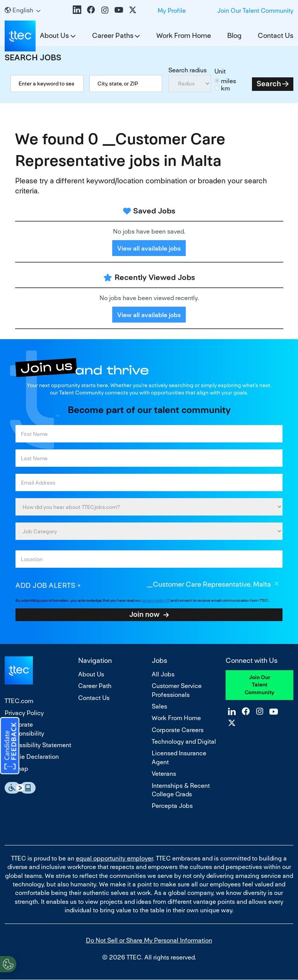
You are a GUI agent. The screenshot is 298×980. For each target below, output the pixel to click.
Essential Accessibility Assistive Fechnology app (20, 788)
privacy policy (153, 600)
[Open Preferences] (8, 964)
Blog (234, 35)
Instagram (105, 10)
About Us (91, 674)
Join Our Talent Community (255, 11)
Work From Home (184, 35)
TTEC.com (19, 701)
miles (229, 81)
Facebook (91, 10)
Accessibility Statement (38, 745)
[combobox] (126, 84)
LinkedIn (77, 10)
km (225, 88)
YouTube (119, 10)
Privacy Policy (24, 713)
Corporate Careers (178, 730)
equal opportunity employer (114, 858)
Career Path (95, 686)
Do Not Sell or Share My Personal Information (149, 940)
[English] (23, 10)
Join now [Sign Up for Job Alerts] (144, 614)
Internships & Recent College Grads (181, 790)
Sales (159, 706)
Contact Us (276, 35)
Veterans (164, 774)
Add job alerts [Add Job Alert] (45, 585)
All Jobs (163, 674)
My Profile (172, 11)
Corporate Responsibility (24, 729)
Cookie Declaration (32, 757)
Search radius (188, 70)
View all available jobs (149, 248)
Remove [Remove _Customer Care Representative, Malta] (277, 585)
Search (269, 84)
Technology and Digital (184, 742)
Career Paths (113, 35)
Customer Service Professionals (177, 690)
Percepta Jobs (172, 806)
